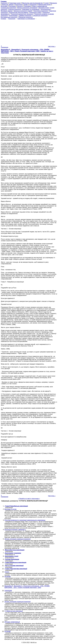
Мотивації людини (7, 11)
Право (26, 5)
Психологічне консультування (18, 12)
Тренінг (7, 572)
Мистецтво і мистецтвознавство (32, 3)
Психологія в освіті (35, 12)
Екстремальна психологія (9, 17)
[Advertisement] (29, 32)
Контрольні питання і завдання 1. (15, 530)
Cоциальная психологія (8, 8)
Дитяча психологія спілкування (27, 8)
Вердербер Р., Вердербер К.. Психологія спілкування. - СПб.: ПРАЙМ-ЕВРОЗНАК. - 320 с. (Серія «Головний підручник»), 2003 (27, 587)
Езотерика (12, 6)
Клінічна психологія (15, 9)
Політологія (18, 5)
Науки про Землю (8, 5)
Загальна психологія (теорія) (23, 11)
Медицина (54, 3)
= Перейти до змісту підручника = (29, 499)
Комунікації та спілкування (31, 9)
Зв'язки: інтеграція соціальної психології (18, 539)
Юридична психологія (26, 17)
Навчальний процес (44, 5)
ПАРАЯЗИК (8, 591)
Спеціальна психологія (40, 16)
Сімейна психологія (25, 16)
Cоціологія (4, 3)
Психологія (33, 5)
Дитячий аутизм (44, 8)
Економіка (28, 6)
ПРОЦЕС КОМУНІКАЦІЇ (12, 622)
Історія (47, 3)
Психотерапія (13, 16)
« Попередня (5, 47)
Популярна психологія (41, 11)
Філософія (4, 6)
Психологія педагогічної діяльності (22, 14)
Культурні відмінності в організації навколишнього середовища (25, 520)
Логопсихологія (45, 9)
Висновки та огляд (10, 509)
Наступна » (52, 46)
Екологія (20, 6)
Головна (3, 19)
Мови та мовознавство (40, 6)
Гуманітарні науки (15, 3)
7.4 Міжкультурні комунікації (14, 611)
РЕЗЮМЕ (8, 577)
